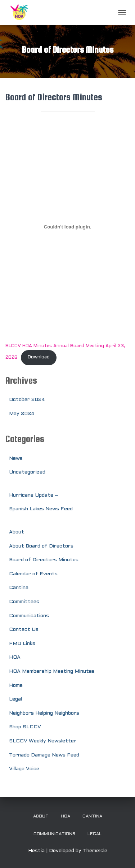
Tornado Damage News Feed (44, 755)
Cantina (19, 588)
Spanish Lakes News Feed (41, 509)
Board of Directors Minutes (44, 560)
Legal (15, 699)
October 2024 (27, 400)
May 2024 (22, 414)
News (16, 459)
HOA (15, 657)
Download (39, 357)
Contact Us (24, 630)
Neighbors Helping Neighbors (44, 713)
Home (16, 686)
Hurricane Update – (34, 495)
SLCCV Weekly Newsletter (43, 741)
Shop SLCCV (25, 727)
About (17, 532)
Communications (29, 616)
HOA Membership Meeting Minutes (52, 671)
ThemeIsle (95, 851)
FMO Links (22, 644)
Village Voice (24, 769)
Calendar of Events (33, 574)
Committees (24, 602)
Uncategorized (27, 472)
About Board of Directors (41, 546)
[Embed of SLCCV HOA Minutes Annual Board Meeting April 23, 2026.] (67, 227)
